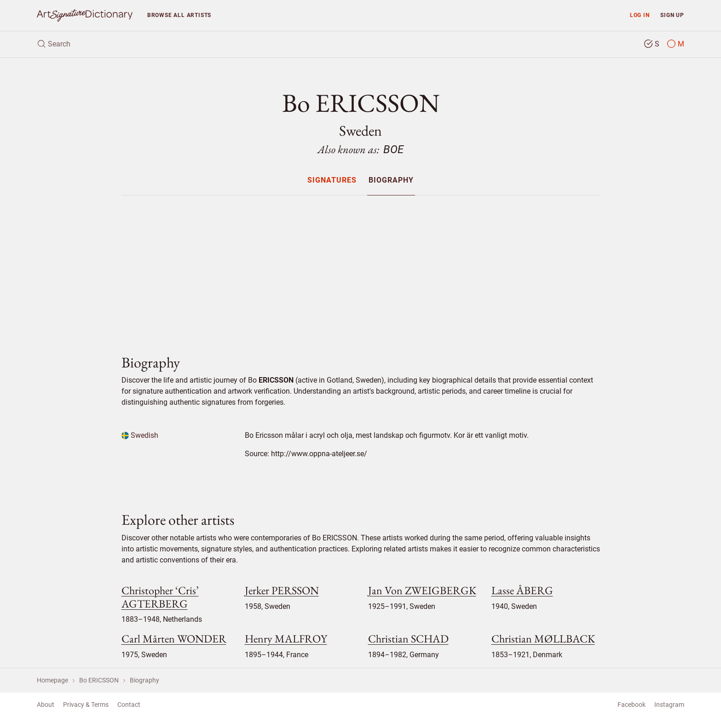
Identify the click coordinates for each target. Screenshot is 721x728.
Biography (391, 181)
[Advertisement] (361, 267)
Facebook (632, 705)
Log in (640, 15)
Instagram (669, 705)
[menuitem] (332, 180)
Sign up (672, 15)
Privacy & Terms (86, 705)
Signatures (332, 181)
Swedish (140, 435)
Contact (129, 705)
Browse (179, 15)
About (46, 705)
